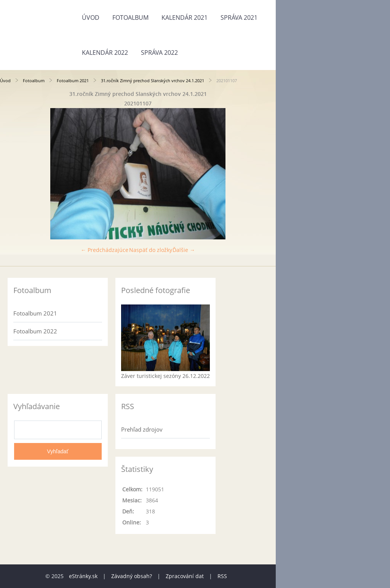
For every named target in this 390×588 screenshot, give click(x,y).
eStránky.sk (83, 576)
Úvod (91, 18)
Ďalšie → (184, 250)
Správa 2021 (239, 18)
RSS (222, 576)
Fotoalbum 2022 (35, 331)
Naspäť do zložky (151, 250)
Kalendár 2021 (185, 18)
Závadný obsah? (132, 576)
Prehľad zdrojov (142, 429)
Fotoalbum (130, 18)
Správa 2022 (159, 53)
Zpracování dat (185, 576)
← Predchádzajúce (105, 250)
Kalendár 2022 (105, 53)
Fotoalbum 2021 (73, 80)
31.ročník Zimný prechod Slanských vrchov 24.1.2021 (153, 80)
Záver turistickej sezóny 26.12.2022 (165, 376)
